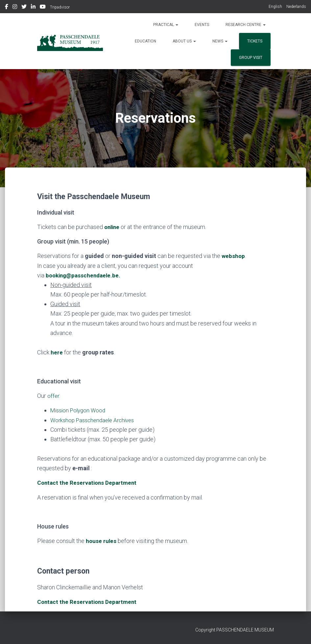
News (220, 41)
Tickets (255, 41)
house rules (101, 541)
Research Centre (246, 25)
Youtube (43, 8)
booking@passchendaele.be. (85, 275)
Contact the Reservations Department (88, 601)
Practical (166, 25)
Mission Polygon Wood (80, 410)
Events (202, 25)
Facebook (7, 8)
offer (54, 396)
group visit (251, 58)
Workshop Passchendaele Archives (95, 420)
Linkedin (33, 8)
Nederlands (296, 7)
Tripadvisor (60, 7)
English (275, 7)
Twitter (24, 8)
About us (184, 41)
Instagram (15, 8)
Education (145, 41)
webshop (234, 256)
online (113, 227)
